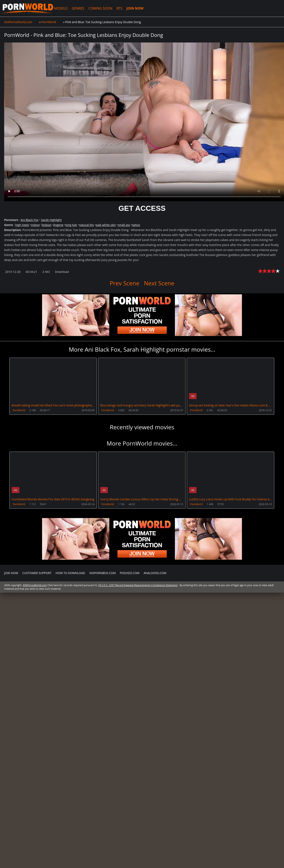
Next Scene (159, 283)
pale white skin (106, 225)
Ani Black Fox (30, 220)
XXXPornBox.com (103, 696)
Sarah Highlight (51, 220)
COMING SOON (100, 8)
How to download (70, 696)
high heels (22, 225)
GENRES (78, 8)
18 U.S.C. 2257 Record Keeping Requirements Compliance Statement (138, 708)
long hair (71, 225)
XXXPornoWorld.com (27, 8)
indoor (35, 225)
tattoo (136, 225)
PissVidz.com (130, 696)
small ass (124, 225)
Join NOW (11, 696)
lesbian (47, 225)
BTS (119, 8)
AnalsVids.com (155, 696)
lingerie (58, 225)
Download (62, 272)
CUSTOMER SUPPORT (37, 696)
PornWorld (19, 410)
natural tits (87, 225)
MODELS (60, 8)
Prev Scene (125, 283)
